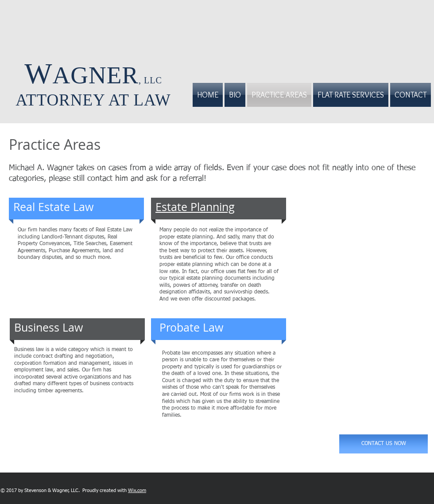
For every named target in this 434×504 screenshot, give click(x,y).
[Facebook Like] (184, 490)
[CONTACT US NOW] (384, 444)
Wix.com (137, 490)
